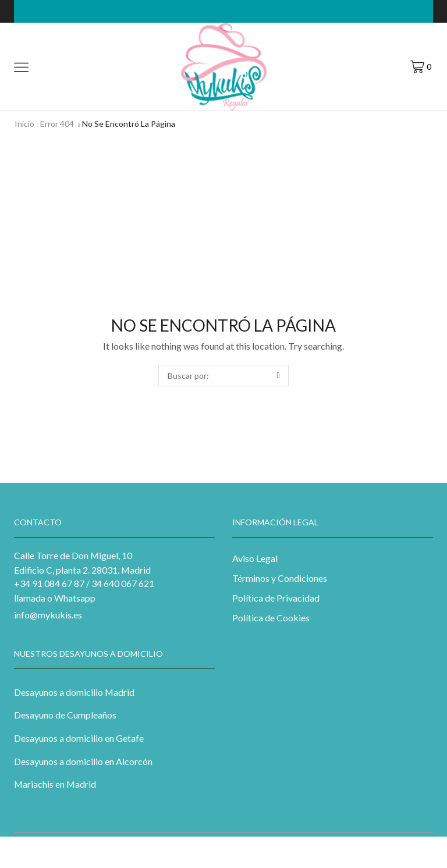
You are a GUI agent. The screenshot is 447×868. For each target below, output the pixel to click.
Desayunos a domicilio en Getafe (79, 738)
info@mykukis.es (48, 615)
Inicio (24, 124)
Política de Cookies (271, 618)
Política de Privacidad (276, 598)
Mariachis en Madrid (55, 784)
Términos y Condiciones (280, 578)
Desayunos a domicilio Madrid (74, 692)
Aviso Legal (255, 558)
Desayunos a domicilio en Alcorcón (83, 761)
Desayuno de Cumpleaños (65, 715)
